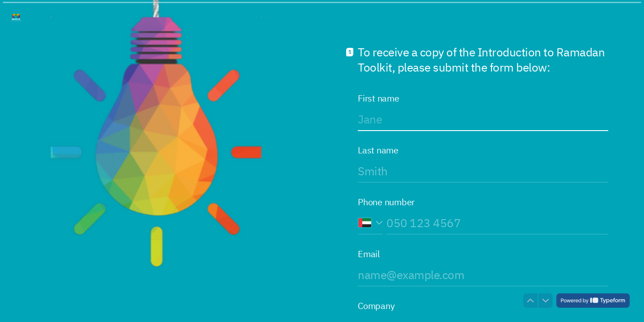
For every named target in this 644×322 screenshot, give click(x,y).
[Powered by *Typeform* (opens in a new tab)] (593, 301)
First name (379, 98)
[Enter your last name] (483, 171)
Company (376, 306)
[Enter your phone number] (497, 223)
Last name (378, 150)
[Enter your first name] (483, 119)
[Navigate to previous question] (530, 301)
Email (369, 254)
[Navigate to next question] (546, 301)
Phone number (386, 202)
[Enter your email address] (483, 275)
